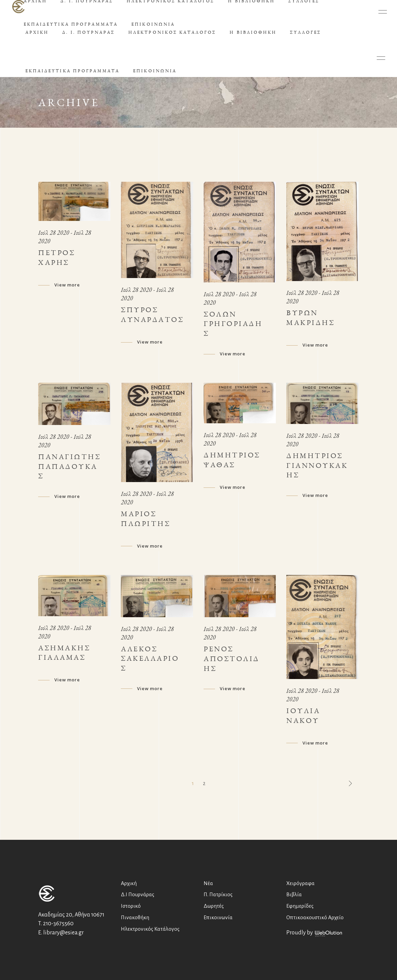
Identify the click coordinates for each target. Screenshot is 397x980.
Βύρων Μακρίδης (310, 318)
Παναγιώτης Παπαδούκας (69, 466)
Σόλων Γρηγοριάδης (233, 324)
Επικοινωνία (218, 917)
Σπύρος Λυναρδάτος (152, 315)
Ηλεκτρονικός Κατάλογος (150, 929)
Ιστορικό (131, 906)
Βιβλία (294, 894)
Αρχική (129, 883)
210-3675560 (58, 924)
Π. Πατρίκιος (218, 894)
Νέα (208, 883)
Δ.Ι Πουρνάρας (138, 894)
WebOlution (328, 934)
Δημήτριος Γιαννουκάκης (317, 465)
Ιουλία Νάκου (303, 715)
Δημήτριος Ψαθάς (232, 460)
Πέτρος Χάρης (57, 257)
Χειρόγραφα (300, 883)
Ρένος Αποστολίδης (232, 659)
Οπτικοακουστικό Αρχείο (315, 917)
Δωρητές (214, 906)
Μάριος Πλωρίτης (145, 519)
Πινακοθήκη (135, 917)
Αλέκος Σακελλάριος (150, 659)
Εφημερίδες (300, 906)
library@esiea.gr (63, 933)
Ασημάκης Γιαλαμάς (64, 653)
